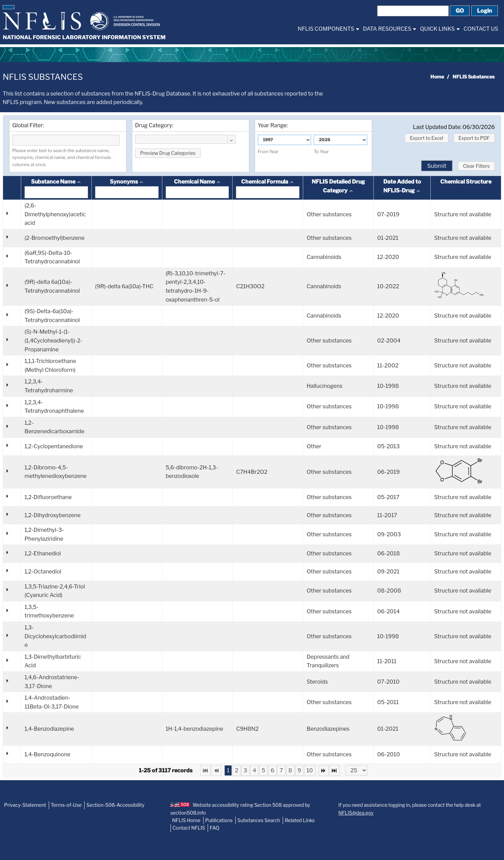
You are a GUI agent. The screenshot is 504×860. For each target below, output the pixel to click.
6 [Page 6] (273, 770)
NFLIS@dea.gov (356, 813)
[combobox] (185, 139)
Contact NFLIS (189, 828)
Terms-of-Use (66, 805)
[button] (9, 7)
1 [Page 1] (228, 770)
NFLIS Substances (43, 77)
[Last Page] (335, 771)
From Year (268, 152)
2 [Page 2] (237, 770)
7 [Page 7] (281, 770)
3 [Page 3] (246, 770)
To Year (321, 152)
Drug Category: (154, 125)
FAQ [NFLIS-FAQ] (214, 828)
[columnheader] (56, 188)
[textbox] (66, 140)
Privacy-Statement (25, 805)
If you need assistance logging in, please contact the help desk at (410, 809)
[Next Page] (324, 771)
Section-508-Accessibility (115, 805)
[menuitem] (328, 29)
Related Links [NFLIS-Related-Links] (300, 820)
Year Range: (273, 125)
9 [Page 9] (300, 770)
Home (437, 77)
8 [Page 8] (290, 770)
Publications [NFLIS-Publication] (219, 820)
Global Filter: (28, 125)
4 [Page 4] (254, 770)
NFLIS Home (186, 820)
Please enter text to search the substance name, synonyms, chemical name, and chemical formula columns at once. (62, 158)
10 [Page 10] (310, 770)
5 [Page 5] (263, 770)
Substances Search (259, 820)
